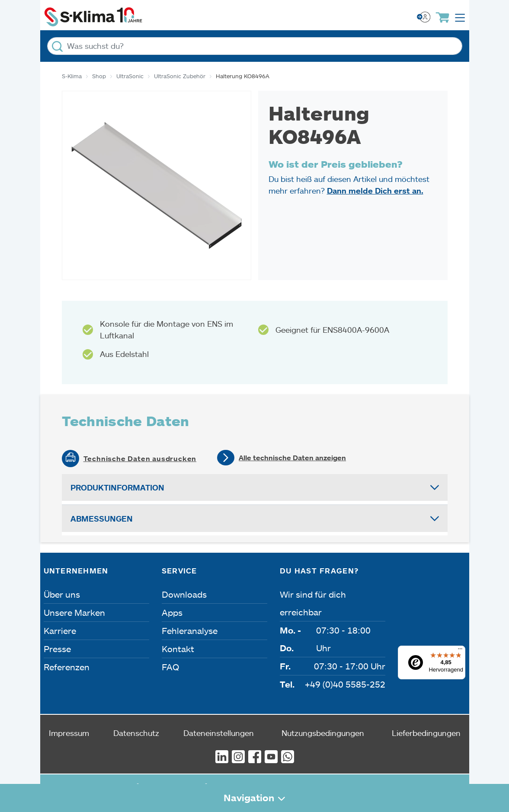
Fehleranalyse (190, 630)
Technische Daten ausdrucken (140, 459)
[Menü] (460, 651)
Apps (172, 612)
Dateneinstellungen (219, 733)
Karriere (60, 630)
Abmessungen (102, 519)
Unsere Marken (74, 612)
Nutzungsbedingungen (323, 733)
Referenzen (67, 667)
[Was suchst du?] (255, 46)
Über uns (62, 594)
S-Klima (72, 76)
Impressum (69, 733)
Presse (57, 649)
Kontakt (178, 649)
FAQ (170, 667)
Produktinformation (117, 487)
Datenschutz (136, 733)
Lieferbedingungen (426, 733)
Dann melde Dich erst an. (375, 191)
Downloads (184, 594)
